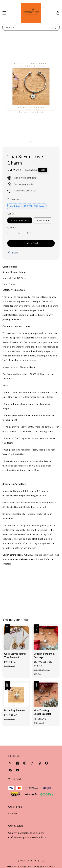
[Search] (54, 27)
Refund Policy (48, 866)
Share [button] (13, 253)
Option (11, 214)
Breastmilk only (20, 220)
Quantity (12, 227)
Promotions (14, 199)
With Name (43, 220)
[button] (4, 13)
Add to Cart (31, 243)
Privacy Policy (32, 866)
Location (13, 814)
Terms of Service (15, 866)
